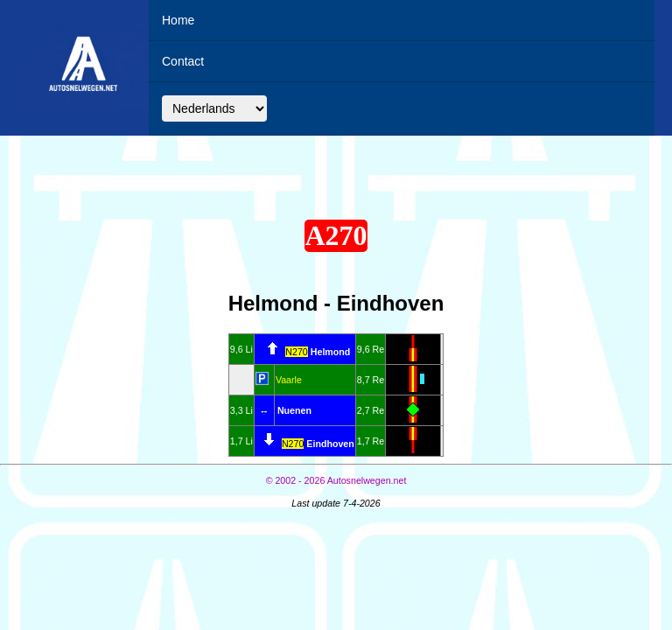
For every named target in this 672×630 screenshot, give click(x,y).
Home (178, 20)
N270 (296, 352)
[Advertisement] (336, 173)
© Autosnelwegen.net (336, 480)
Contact (183, 61)
